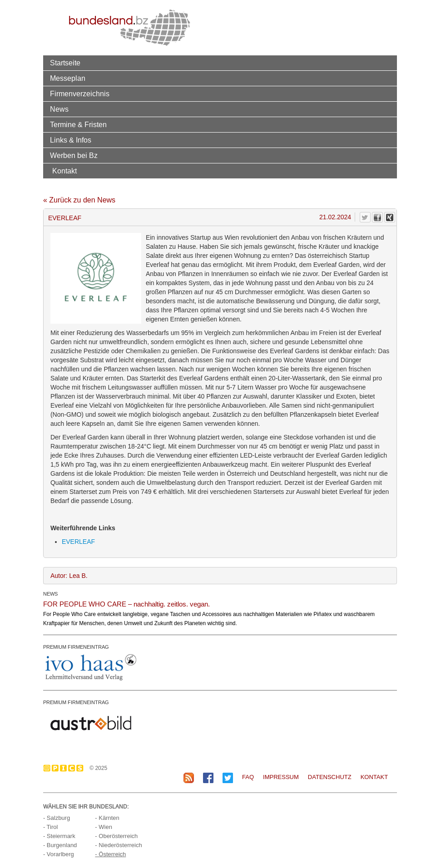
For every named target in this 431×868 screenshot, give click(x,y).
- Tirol (51, 827)
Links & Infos (71, 140)
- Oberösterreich (116, 836)
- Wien (104, 827)
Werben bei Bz (74, 155)
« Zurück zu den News (79, 200)
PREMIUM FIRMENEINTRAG (76, 647)
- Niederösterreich (118, 845)
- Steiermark (59, 836)
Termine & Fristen (78, 124)
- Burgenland (60, 845)
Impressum (281, 777)
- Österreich (110, 854)
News (59, 109)
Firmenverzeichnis (80, 94)
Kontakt (64, 171)
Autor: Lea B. (69, 576)
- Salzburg (57, 818)
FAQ (248, 777)
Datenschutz (330, 777)
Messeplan (68, 78)
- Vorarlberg (59, 854)
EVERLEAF (65, 218)
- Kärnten (107, 818)
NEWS (50, 594)
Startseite (65, 63)
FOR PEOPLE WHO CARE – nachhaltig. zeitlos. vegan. (126, 604)
